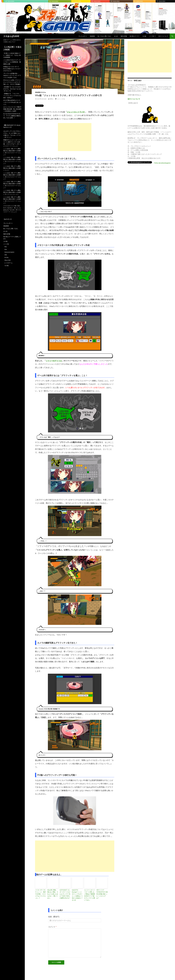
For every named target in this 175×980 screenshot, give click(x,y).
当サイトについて (163, 36)
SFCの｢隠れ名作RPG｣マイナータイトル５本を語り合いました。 (12, 102)
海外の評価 (124, 36)
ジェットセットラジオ (76, 112)
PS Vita (43, 92)
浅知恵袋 (92, 36)
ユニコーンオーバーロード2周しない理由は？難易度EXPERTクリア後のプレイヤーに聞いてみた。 (90, 895)
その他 (144, 36)
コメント (52, 927)
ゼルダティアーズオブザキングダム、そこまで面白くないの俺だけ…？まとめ (12, 133)
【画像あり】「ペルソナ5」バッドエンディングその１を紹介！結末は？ (12, 96)
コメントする (61, 99)
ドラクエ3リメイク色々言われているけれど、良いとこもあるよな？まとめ (12, 208)
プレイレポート (83, 36)
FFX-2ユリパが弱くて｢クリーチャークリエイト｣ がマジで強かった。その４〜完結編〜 (12, 82)
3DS (6, 255)
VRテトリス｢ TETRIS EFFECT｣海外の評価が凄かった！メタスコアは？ (102, 894)
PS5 (6, 247)
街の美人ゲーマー (135, 36)
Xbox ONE (8, 260)
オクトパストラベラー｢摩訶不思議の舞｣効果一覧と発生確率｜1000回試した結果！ (12, 109)
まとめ (116, 36)
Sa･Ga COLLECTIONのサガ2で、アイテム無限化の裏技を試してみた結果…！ (12, 116)
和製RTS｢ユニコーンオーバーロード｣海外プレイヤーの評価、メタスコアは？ (12, 142)
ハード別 (151, 36)
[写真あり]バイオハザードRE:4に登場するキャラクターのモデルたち (12, 69)
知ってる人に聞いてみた (104, 36)
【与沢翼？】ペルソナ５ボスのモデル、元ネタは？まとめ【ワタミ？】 (12, 89)
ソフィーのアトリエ (54, 361)
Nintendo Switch (9, 252)
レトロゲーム (8, 263)
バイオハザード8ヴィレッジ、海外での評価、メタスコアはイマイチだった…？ (40, 894)
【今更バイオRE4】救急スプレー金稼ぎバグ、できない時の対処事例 (12, 55)
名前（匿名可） (54, 917)
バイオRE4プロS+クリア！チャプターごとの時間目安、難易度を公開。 (12, 62)
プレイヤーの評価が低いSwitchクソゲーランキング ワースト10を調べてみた (12, 75)
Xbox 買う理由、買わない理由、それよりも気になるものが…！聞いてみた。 (53, 894)
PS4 (6, 249)
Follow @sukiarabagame (162, 163)
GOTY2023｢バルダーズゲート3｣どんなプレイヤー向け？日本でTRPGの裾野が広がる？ (65, 894)
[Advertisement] (75, 137)
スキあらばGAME (11, 36)
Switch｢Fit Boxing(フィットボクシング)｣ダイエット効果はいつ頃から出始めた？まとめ (77, 895)
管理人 (52, 99)
